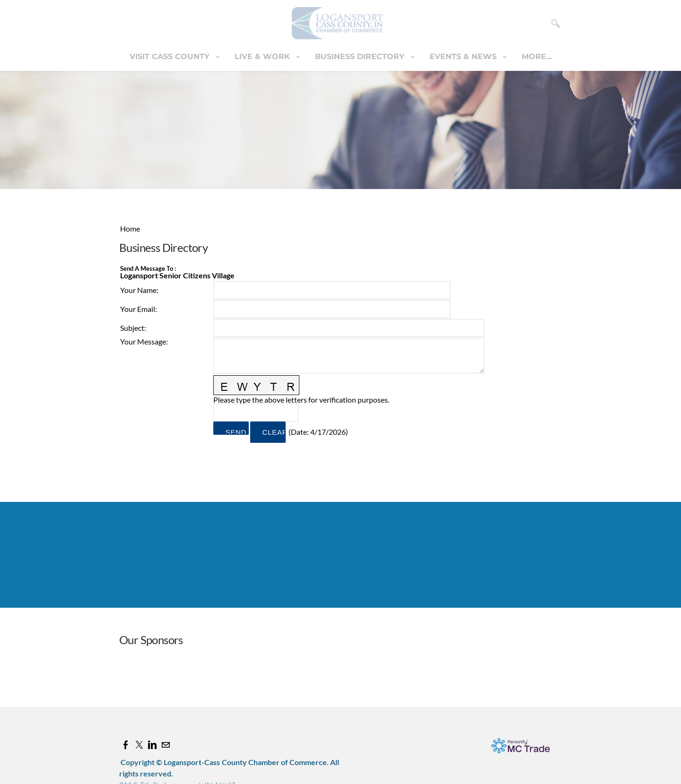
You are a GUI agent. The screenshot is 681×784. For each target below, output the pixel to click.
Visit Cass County (171, 56)
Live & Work (263, 56)
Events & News (464, 56)
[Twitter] (139, 745)
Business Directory (361, 56)
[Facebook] (126, 745)
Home (130, 228)
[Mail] (166, 745)
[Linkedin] (152, 745)
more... (537, 56)
